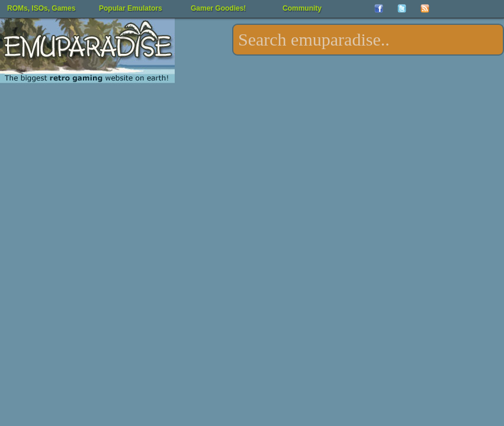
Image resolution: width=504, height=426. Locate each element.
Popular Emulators (131, 8)
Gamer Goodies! (218, 8)
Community (302, 8)
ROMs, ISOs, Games (41, 8)
